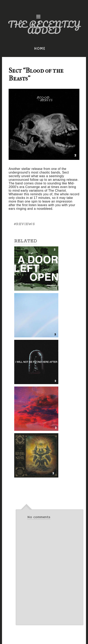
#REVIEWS (24, 224)
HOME (40, 49)
